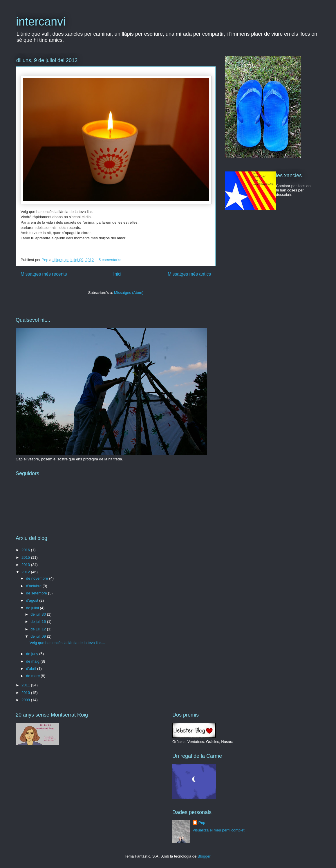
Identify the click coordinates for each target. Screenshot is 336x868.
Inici (117, 274)
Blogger (204, 856)
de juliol (33, 608)
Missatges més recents (44, 274)
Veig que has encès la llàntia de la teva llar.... (67, 643)
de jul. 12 (39, 629)
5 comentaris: (111, 260)
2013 (26, 565)
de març (34, 676)
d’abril (32, 669)
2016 (26, 550)
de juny (33, 654)
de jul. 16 (39, 622)
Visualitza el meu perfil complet (219, 830)
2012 (26, 572)
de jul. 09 (39, 636)
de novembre (38, 578)
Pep (202, 823)
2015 (26, 557)
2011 (26, 685)
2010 (26, 693)
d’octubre (34, 586)
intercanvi (41, 21)
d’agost (33, 600)
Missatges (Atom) (129, 293)
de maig (33, 661)
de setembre (37, 593)
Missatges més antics (189, 274)
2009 (26, 700)
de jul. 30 (39, 614)
